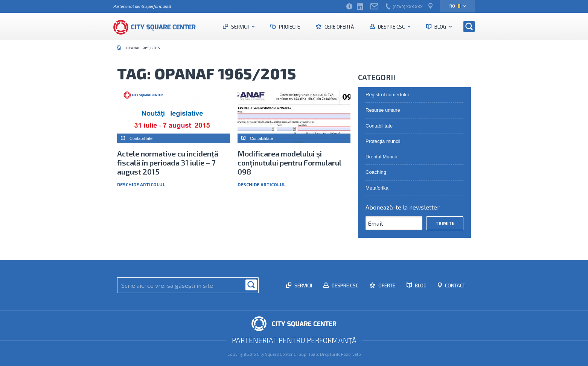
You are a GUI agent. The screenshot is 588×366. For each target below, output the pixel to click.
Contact (455, 286)
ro (455, 6)
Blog (440, 27)
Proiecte (289, 27)
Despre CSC (391, 27)
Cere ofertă (339, 27)
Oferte (386, 286)
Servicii (240, 27)
